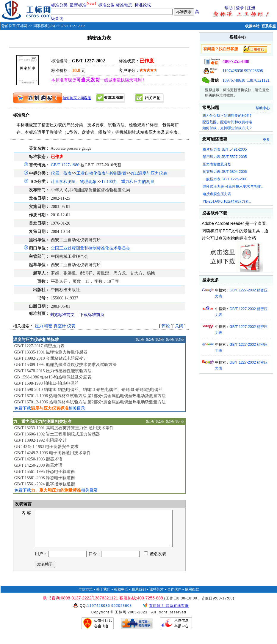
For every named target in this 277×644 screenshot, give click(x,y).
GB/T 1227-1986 (65, 165)
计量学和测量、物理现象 (74, 182)
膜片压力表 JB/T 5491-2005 (225, 149)
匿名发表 (155, 561)
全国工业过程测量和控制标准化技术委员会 (90, 248)
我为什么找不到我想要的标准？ (227, 116)
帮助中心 (263, 108)
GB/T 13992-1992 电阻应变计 (40, 440)
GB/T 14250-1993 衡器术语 (38, 459)
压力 (39, 326)
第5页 (180, 340)
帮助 (229, 8)
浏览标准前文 (62, 315)
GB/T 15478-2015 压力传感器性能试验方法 (53, 371)
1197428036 (233, 71)
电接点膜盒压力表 (217, 194)
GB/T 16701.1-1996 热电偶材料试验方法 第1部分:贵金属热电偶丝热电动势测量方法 (90, 396)
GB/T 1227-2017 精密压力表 (39, 346)
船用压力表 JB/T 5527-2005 (225, 157)
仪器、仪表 (61, 173)
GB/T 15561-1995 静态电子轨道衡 (45, 472)
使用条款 (192, 596)
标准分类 (59, 5)
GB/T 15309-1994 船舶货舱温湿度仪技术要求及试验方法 (65, 365)
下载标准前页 (92, 315)
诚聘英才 (157, 596)
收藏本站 (252, 26)
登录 (240, 8)
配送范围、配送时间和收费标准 (227, 122)
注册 (251, 8)
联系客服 (269, 26)
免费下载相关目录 (50, 408)
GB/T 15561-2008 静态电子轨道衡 (45, 478)
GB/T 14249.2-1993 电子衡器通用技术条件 (53, 453)
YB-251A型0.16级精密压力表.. (227, 201)
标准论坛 (143, 5)
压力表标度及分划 (217, 164)
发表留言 (23, 504)
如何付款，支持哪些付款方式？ (227, 128)
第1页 (140, 340)
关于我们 (103, 596)
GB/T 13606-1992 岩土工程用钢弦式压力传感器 (57, 434)
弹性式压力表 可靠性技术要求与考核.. (233, 187)
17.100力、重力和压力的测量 (128, 182)
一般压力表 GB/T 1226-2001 (225, 179)
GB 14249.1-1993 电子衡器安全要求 (47, 447)
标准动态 (124, 5)
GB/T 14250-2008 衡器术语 (38, 465)
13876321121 (258, 80)
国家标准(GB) (44, 26)
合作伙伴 (174, 596)
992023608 (253, 71)
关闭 (179, 326)
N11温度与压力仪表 (149, 173)
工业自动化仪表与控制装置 (101, 173)
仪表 (71, 326)
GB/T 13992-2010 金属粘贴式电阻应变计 (51, 358)
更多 (266, 140)
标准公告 (107, 5)
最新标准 (78, 5)
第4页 (170, 340)
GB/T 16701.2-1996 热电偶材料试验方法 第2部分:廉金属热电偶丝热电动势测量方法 (90, 402)
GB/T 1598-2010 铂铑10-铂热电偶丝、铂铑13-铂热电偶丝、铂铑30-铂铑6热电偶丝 (88, 390)
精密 (48, 326)
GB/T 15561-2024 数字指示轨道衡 (45, 484)
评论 (166, 326)
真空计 (60, 326)
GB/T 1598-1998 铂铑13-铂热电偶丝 (46, 383)
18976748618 (234, 80)
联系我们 (139, 596)
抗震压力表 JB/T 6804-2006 (225, 172)
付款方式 (85, 596)
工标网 (22, 26)
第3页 (160, 340)
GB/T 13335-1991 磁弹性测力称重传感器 (51, 352)
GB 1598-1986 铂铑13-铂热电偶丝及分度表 (53, 377)
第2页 (150, 340)
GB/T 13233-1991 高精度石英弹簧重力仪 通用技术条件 (64, 428)
